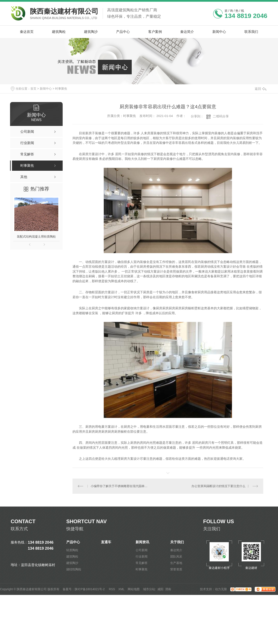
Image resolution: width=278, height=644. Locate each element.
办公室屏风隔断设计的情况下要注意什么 (218, 486)
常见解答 (142, 563)
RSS (112, 589)
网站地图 (134, 589)
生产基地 (176, 563)
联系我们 (251, 32)
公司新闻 (142, 550)
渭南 (168, 589)
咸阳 (160, 589)
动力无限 (221, 589)
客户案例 (155, 32)
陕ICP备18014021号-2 (90, 589)
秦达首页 (27, 32)
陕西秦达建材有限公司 (64, 11)
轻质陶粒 (72, 550)
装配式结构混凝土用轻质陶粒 (36, 237)
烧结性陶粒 (74, 569)
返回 (260, 89)
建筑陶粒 (59, 32)
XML (121, 589)
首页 (33, 89)
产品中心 (123, 32)
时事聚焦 (61, 89)
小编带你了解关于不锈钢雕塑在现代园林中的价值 (120, 486)
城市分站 (149, 589)
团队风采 (176, 556)
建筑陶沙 (91, 32)
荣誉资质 (176, 569)
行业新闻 (142, 556)
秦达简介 (187, 32)
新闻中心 (219, 32)
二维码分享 (221, 116)
